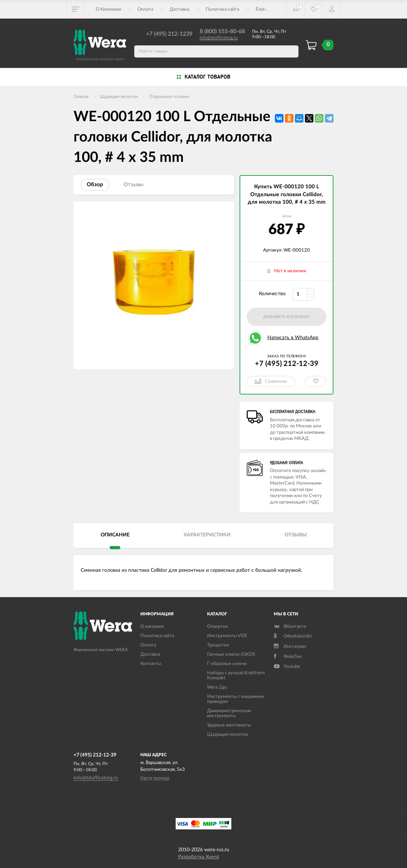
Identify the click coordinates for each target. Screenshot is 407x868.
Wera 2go (217, 687)
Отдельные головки (169, 96)
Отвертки (217, 627)
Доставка (179, 9)
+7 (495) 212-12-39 (287, 364)
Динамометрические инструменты (229, 713)
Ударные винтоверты (229, 725)
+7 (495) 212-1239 (169, 34)
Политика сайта (222, 9)
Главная (81, 96)
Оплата (145, 9)
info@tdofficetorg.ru (219, 38)
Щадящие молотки (119, 96)
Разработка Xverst (199, 857)
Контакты (151, 664)
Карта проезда (155, 778)
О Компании (108, 9)
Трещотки (218, 645)
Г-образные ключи (227, 664)
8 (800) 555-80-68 (222, 31)
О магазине (152, 627)
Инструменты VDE (227, 636)
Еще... (262, 9)
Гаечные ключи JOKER (231, 654)
